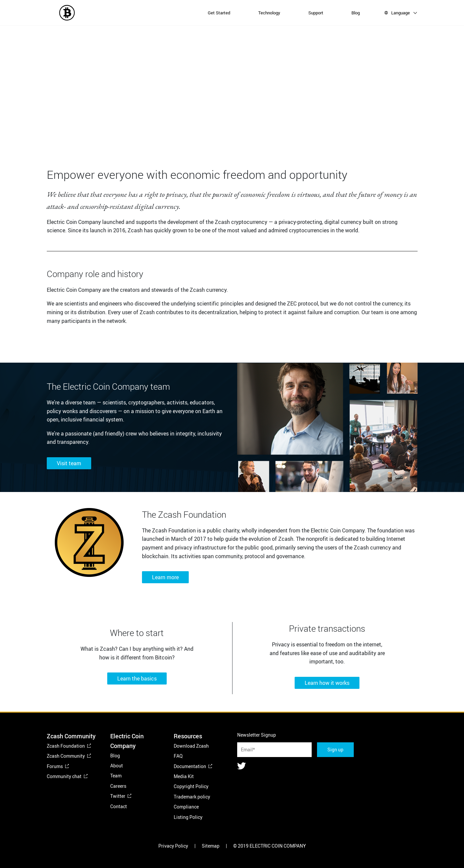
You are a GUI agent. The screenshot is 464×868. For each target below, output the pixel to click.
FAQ (178, 756)
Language (401, 13)
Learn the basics (137, 678)
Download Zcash (191, 746)
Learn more (165, 577)
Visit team (69, 463)
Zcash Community (66, 756)
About (117, 766)
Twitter (118, 796)
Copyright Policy (191, 786)
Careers (118, 786)
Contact (119, 806)
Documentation (190, 766)
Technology (269, 13)
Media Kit (184, 776)
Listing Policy (188, 817)
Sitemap (211, 846)
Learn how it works (327, 683)
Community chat (64, 776)
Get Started (219, 13)
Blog (356, 13)
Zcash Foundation (66, 746)
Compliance (186, 807)
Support (316, 13)
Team (116, 776)
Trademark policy (192, 797)
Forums (55, 766)
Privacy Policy (173, 846)
